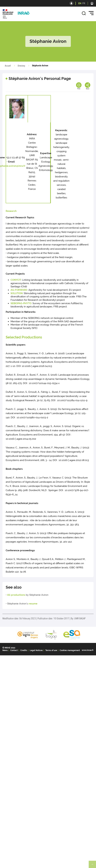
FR (84, 3)
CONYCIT (16, 280)
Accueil (8, 66)
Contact (14, 650)
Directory (21, 66)
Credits (24, 650)
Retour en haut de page (94, 866)
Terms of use (51, 650)
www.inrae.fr (88, 650)
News (5, 650)
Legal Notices (36, 650)
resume (33, 604)
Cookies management (70, 650)
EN (80, 3)
